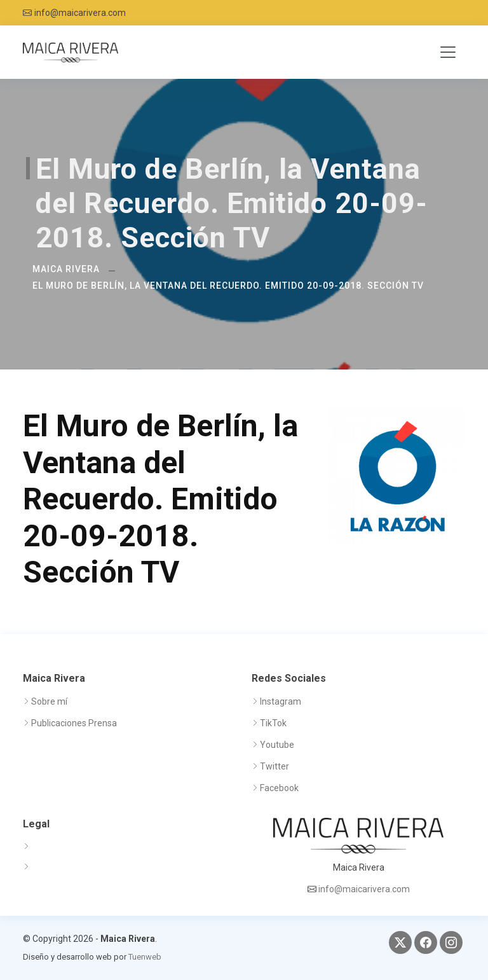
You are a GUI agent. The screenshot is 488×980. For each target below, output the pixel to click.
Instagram (281, 701)
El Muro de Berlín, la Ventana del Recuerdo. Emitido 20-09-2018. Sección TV (228, 286)
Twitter (274, 766)
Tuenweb (145, 957)
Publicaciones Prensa (74, 723)
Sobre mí (49, 701)
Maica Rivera (66, 269)
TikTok (273, 723)
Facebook (279, 788)
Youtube (277, 745)
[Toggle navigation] (448, 52)
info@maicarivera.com (80, 13)
